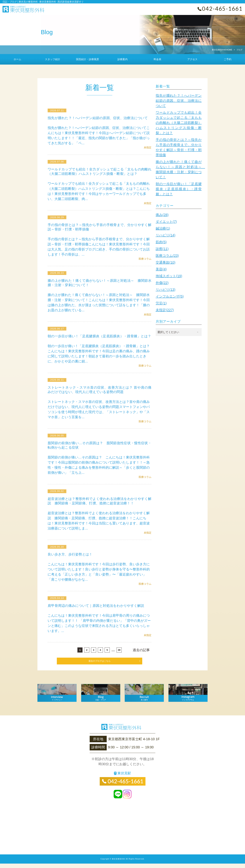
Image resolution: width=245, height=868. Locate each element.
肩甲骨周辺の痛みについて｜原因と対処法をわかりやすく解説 (98, 610)
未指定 (148, 147)
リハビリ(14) (166, 235)
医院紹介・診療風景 (88, 59)
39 (119, 654)
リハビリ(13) (166, 290)
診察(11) (162, 249)
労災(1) (161, 303)
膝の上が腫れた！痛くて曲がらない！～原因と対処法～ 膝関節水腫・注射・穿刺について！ (179, 169)
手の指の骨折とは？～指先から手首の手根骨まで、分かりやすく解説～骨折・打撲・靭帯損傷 (179, 147)
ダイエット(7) (166, 222)
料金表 (157, 59)
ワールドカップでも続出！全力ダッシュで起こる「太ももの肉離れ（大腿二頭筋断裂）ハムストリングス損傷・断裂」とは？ (179, 123)
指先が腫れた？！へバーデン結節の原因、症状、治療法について (99, 118)
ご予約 (228, 59)
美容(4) (161, 269)
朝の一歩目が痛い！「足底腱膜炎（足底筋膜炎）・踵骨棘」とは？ (179, 189)
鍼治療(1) (163, 228)
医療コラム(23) (167, 256)
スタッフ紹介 (53, 59)
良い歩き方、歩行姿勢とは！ (71, 559)
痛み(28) (162, 215)
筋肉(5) (161, 242)
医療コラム (145, 259)
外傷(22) (162, 283)
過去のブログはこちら (100, 665)
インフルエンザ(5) (170, 296)
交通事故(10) (166, 262)
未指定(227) (165, 310)
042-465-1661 (222, 9)
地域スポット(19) (169, 276)
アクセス (192, 59)
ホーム (17, 59)
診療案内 (122, 59)
